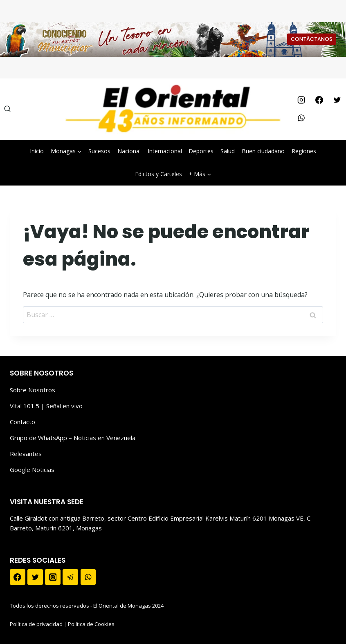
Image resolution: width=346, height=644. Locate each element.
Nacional (129, 151)
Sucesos (99, 151)
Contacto (22, 422)
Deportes (201, 151)
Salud (228, 151)
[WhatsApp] (301, 118)
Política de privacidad (36, 624)
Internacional (165, 151)
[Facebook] (319, 100)
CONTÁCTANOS (312, 39)
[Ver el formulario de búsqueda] (7, 109)
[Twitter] (337, 100)
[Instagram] (301, 100)
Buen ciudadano (263, 151)
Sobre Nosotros (33, 390)
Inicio (37, 151)
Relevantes (26, 454)
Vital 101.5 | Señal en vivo (46, 406)
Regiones (304, 151)
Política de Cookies (91, 624)
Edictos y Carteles (158, 174)
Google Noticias (32, 470)
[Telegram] (70, 577)
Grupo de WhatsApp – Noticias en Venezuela (73, 438)
